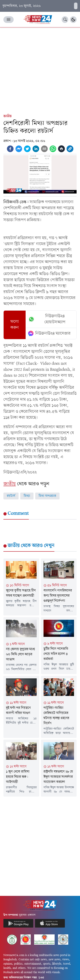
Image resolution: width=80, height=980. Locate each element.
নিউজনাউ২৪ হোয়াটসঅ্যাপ (47, 319)
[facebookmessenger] (19, 149)
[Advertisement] (40, 70)
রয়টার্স (11, 496)
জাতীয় (7, 116)
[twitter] (27, 149)
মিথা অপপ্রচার (47, 496)
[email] (44, 149)
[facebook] (10, 149)
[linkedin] (36, 149)
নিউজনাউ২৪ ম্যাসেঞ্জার (49, 334)
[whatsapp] (53, 149)
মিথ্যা (27, 496)
